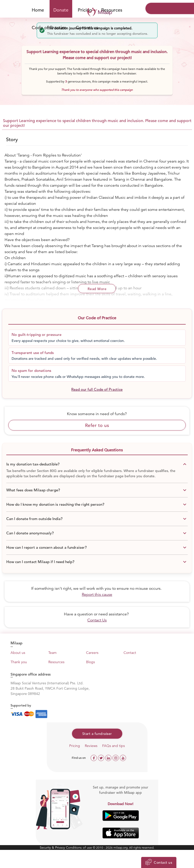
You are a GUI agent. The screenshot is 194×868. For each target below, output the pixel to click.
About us (18, 653)
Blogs (90, 662)
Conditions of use (79, 847)
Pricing (75, 746)
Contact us (87, 28)
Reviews (91, 746)
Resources (56, 662)
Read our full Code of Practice (97, 389)
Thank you (19, 662)
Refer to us (97, 425)
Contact (130, 653)
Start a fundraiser (97, 734)
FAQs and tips (113, 746)
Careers (92, 653)
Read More (97, 289)
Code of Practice (49, 28)
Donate (61, 10)
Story (12, 140)
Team (52, 653)
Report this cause (97, 595)
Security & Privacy (53, 847)
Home (38, 10)
